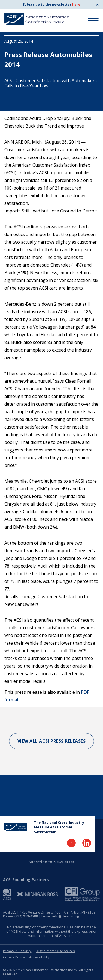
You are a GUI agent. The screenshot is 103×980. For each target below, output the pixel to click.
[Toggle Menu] (93, 20)
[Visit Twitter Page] (71, 843)
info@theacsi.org (66, 916)
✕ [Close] (97, 5)
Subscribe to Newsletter (51, 862)
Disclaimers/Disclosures (55, 951)
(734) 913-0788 (26, 916)
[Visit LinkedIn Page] (87, 843)
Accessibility (39, 957)
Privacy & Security (17, 951)
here (76, 5)
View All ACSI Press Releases (52, 741)
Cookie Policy (14, 957)
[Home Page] (16, 828)
